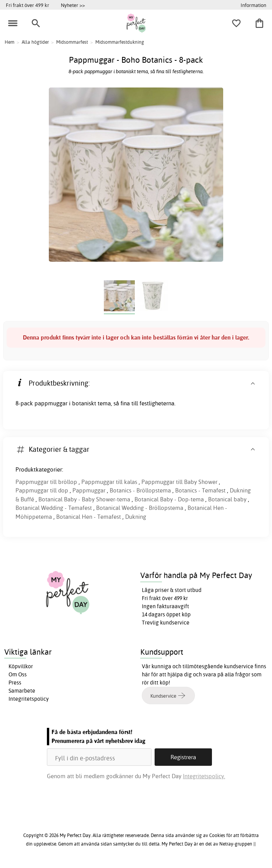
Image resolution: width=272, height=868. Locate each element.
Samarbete (22, 691)
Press (15, 683)
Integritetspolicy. (204, 776)
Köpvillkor (21, 666)
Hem (9, 42)
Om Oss (18, 674)
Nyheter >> (73, 5)
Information (253, 5)
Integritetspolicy (29, 699)
